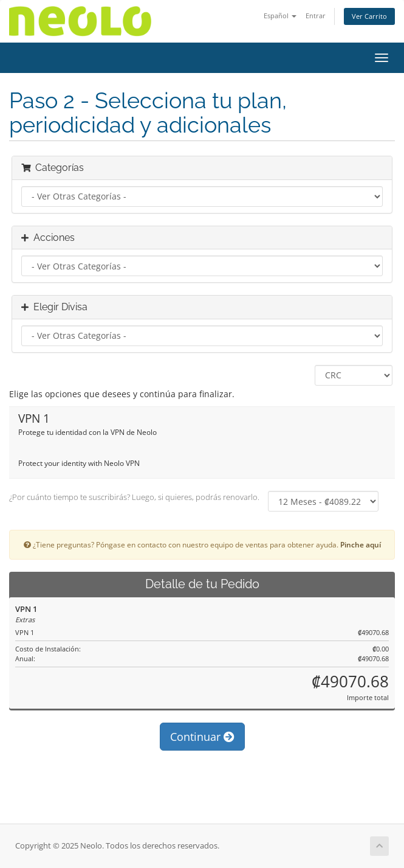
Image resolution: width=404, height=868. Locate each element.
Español (280, 16)
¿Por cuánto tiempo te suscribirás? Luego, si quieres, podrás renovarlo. (134, 497)
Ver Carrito (369, 16)
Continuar (202, 737)
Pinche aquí (361, 544)
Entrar (316, 16)
